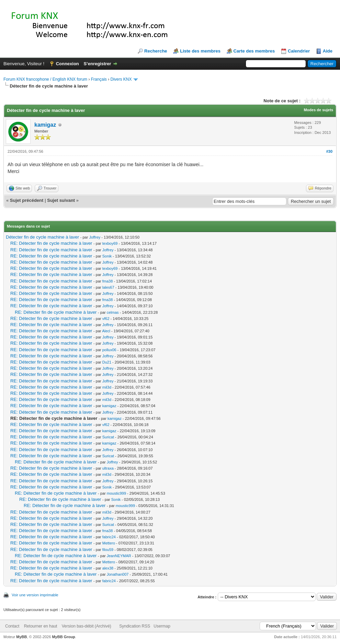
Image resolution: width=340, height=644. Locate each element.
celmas (113, 312)
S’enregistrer (97, 64)
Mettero (109, 543)
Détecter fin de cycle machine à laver (42, 237)
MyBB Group (63, 637)
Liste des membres (200, 51)
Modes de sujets (318, 110)
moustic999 (116, 493)
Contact (12, 626)
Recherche (156, 51)
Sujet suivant (61, 200)
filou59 (108, 550)
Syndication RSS (135, 626)
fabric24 (109, 537)
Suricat (108, 437)
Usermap (162, 626)
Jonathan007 (118, 574)
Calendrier (299, 51)
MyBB (21, 637)
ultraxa (108, 468)
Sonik (107, 256)
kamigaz (45, 125)
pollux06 (109, 350)
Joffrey (95, 237)
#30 (329, 151)
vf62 (106, 319)
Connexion (67, 64)
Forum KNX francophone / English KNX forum (45, 79)
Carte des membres (254, 51)
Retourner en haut (41, 626)
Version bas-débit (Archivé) (87, 626)
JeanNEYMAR (119, 556)
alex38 (108, 568)
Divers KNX (121, 79)
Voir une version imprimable (35, 595)
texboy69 (110, 243)
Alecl (106, 331)
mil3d (107, 387)
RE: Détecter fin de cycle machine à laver (51, 243)
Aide (328, 51)
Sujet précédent (27, 200)
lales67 (108, 287)
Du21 (107, 362)
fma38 (108, 281)
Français (99, 79)
